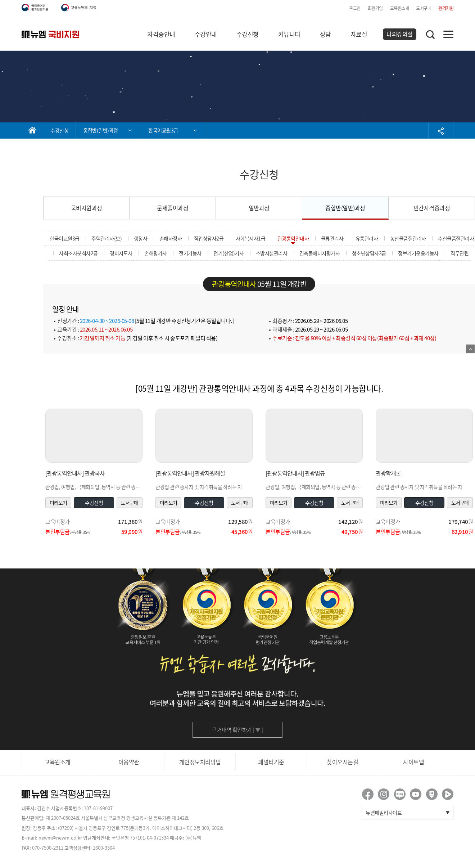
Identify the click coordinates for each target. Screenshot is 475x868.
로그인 (355, 8)
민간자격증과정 (432, 208)
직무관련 (460, 253)
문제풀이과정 (173, 208)
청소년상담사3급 (369, 253)
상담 (325, 34)
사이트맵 (413, 762)
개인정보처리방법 (200, 762)
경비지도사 (121, 253)
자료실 (359, 34)
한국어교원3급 (65, 238)
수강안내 (206, 34)
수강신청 (248, 34)
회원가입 (375, 8)
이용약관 (129, 762)
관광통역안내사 (293, 238)
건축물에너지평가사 (320, 253)
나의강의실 (400, 34)
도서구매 (424, 8)
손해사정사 (171, 238)
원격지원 (446, 8)
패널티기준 (271, 762)
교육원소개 (400, 8)
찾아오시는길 (342, 762)
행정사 (141, 238)
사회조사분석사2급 (78, 253)
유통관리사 (367, 238)
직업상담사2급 (209, 238)
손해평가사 (156, 253)
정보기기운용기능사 (418, 253)
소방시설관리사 (272, 253)
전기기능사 (190, 253)
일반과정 (259, 208)
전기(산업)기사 (229, 253)
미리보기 (58, 503)
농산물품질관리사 (408, 238)
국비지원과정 (87, 208)
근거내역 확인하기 (237, 730)
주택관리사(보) (107, 238)
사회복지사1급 (251, 238)
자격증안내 (161, 34)
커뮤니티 (289, 34)
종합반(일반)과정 (345, 208)
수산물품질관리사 (456, 238)
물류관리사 (332, 238)
